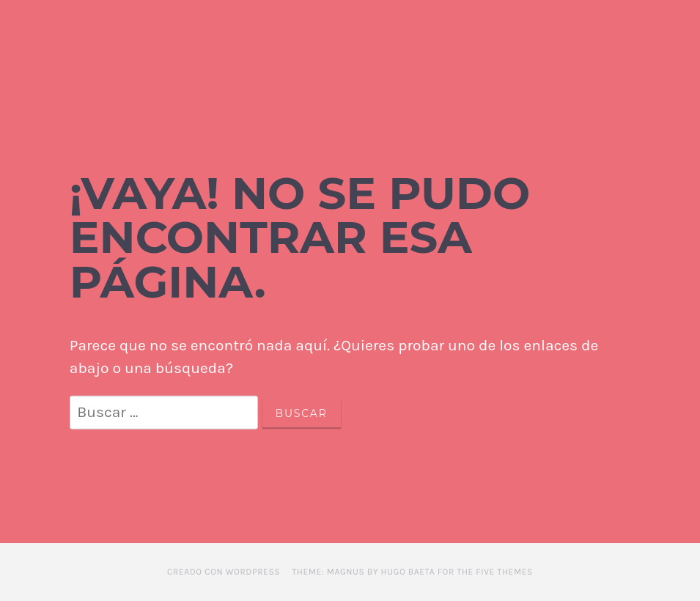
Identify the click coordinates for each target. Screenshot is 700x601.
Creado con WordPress (224, 572)
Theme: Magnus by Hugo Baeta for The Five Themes (412, 572)
